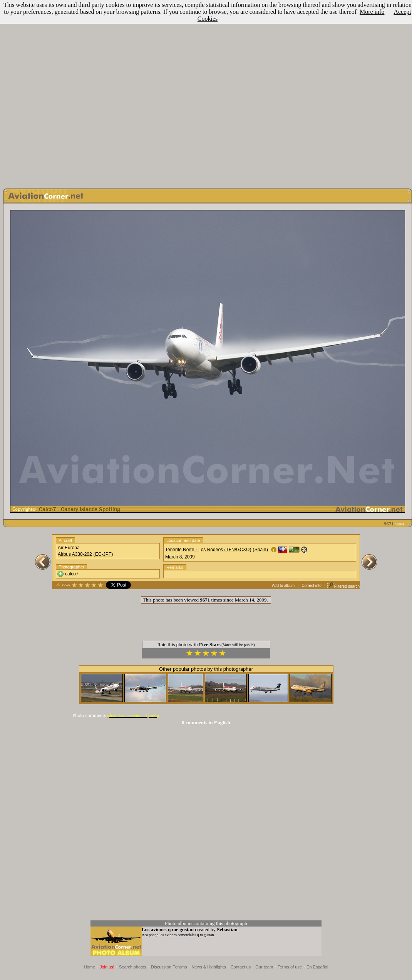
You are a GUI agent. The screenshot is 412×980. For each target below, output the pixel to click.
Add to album (283, 586)
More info (372, 12)
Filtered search (343, 586)
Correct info (312, 586)
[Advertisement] (204, 92)
